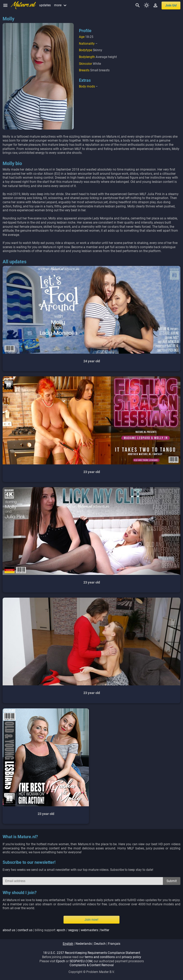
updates (45, 5)
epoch (61, 930)
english (68, 944)
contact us (25, 930)
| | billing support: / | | (56, 930)
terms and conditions (100, 957)
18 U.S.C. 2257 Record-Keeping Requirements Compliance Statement (92, 953)
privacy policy (131, 957)
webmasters (89, 930)
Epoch (61, 961)
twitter (105, 930)
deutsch (100, 944)
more (61, 5)
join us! (171, 5)
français (114, 944)
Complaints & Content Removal (92, 965)
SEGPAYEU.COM (81, 961)
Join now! (91, 920)
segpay (73, 930)
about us (9, 930)
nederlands (84, 944)
